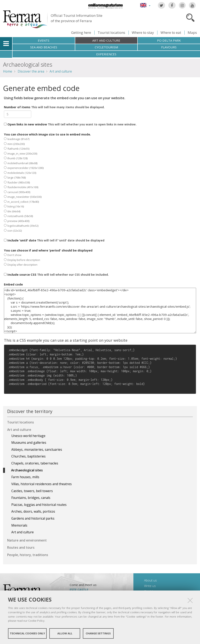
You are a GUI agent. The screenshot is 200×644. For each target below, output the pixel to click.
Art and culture (106, 40)
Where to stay (143, 32)
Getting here (81, 32)
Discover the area (31, 71)
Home (8, 71)
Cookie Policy (36, 621)
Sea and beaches (44, 47)
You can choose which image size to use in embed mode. (47, 182)
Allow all (65, 633)
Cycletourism (106, 47)
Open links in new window (70, 124)
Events (44, 40)
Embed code (13, 284)
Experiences (106, 54)
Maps (192, 32)
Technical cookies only (27, 633)
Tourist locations (111, 32)
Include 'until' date (54, 240)
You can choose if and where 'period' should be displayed (48, 257)
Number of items (54, 107)
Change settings (98, 633)
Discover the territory (30, 411)
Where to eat (171, 32)
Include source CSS (56, 274)
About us (150, 580)
